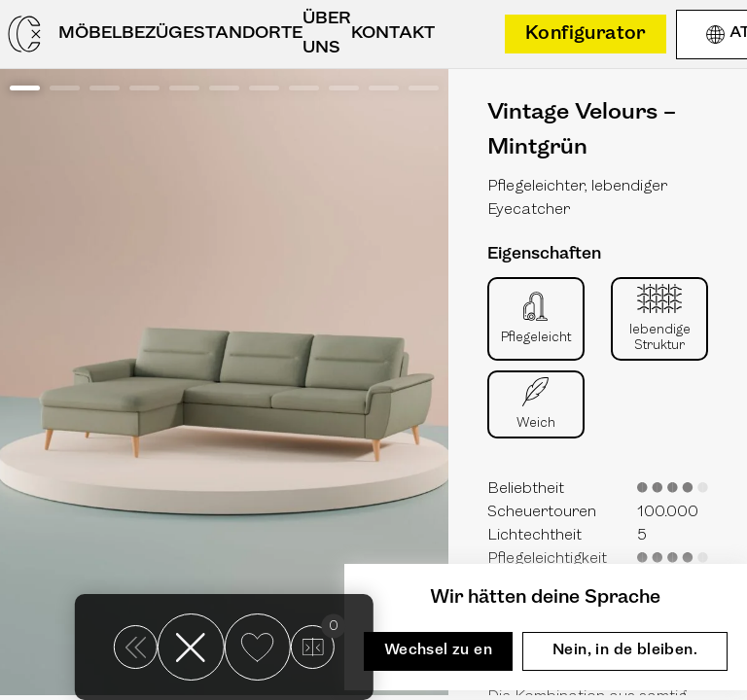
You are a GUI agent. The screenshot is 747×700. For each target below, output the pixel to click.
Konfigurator (586, 34)
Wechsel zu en (438, 650)
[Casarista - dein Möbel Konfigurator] (24, 34)
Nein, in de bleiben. (625, 650)
